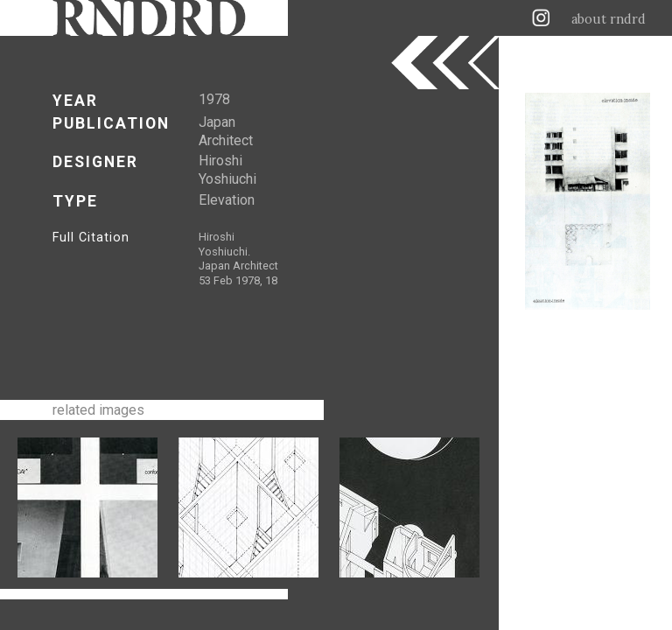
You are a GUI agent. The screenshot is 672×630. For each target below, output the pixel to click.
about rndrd (609, 19)
